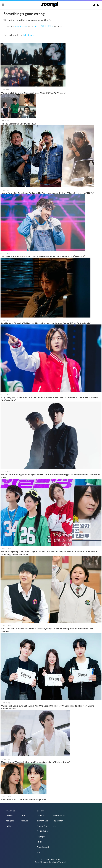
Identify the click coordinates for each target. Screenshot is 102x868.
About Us (41, 815)
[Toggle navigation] (3, 5)
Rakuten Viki (56, 862)
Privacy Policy (43, 826)
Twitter (8, 826)
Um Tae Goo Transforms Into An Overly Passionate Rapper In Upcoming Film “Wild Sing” (43, 256)
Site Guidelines (59, 815)
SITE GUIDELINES (44, 26)
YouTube (25, 821)
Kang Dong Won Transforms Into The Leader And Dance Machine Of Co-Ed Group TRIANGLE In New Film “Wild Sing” (49, 399)
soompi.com (21, 26)
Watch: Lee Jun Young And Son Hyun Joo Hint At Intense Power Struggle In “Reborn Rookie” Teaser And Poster (50, 476)
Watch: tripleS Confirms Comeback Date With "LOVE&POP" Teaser (33, 93)
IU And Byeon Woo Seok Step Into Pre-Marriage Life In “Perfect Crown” (35, 762)
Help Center (58, 821)
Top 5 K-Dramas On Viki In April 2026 (18, 124)
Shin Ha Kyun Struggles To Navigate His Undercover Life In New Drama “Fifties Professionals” (45, 323)
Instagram (10, 821)
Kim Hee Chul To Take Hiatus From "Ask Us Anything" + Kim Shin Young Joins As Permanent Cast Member (47, 630)
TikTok (24, 815)
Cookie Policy (42, 831)
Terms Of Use (42, 821)
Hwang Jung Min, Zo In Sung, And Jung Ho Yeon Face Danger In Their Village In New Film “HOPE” (47, 193)
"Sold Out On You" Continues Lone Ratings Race (23, 799)
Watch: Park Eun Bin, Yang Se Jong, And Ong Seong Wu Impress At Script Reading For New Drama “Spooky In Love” (47, 707)
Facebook (10, 815)
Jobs (55, 826)
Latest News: (29, 35)
